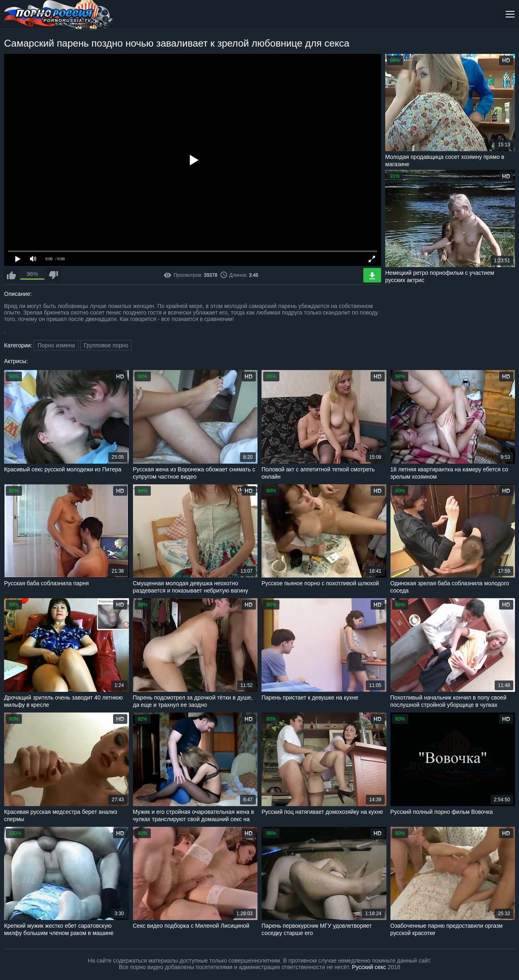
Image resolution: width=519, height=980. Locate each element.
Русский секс (369, 967)
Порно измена (56, 345)
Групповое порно (106, 345)
